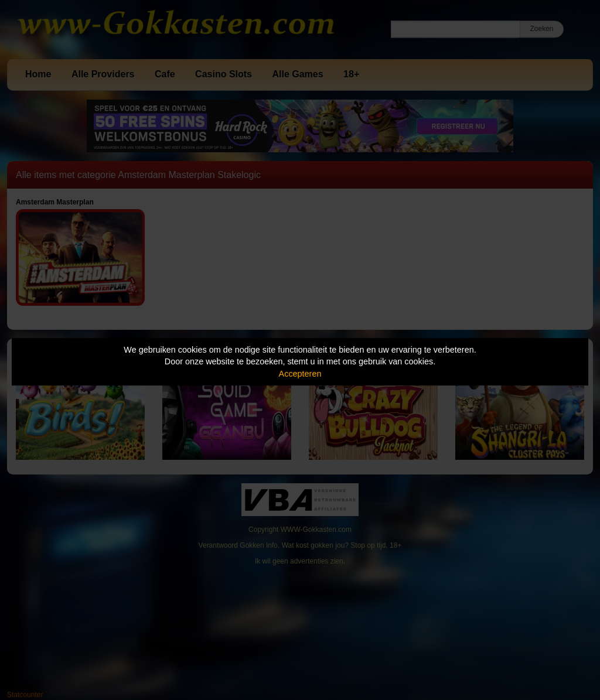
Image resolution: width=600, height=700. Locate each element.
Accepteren (300, 374)
